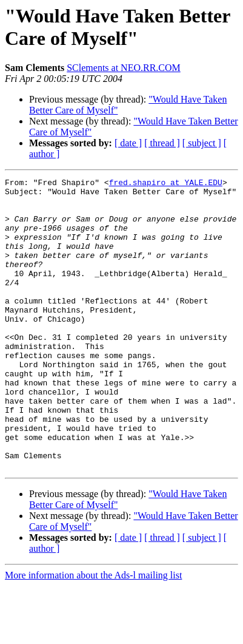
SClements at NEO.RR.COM (124, 68)
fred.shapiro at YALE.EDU (166, 184)
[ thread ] (162, 143)
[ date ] (128, 143)
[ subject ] (202, 143)
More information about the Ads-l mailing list (93, 633)
